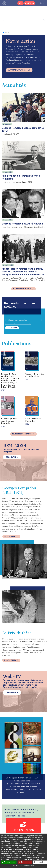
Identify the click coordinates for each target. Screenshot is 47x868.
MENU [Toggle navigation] (10, 3)
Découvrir (11, 413)
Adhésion (30, 3)
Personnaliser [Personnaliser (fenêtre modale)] (40, 862)
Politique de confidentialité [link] (23, 866)
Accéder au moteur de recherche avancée (18, 280)
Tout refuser (25, 862)
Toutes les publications (22, 390)
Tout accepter (9, 862)
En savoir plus (10, 492)
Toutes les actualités (22, 245)
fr (42, 3)
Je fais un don (23, 786)
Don (20, 3)
